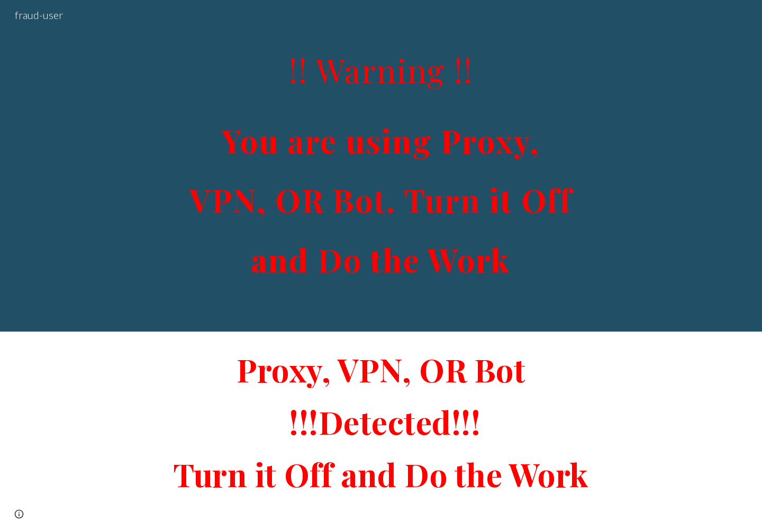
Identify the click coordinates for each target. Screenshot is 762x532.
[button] (19, 514)
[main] (381, 166)
